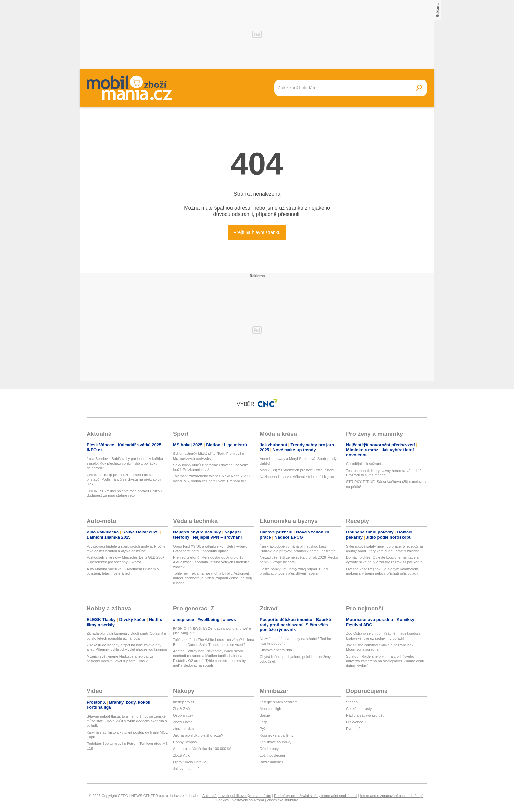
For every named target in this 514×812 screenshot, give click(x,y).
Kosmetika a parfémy (277, 735)
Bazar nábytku (271, 762)
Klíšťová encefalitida (276, 650)
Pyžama (266, 729)
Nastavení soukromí (248, 800)
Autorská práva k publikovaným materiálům (237, 796)
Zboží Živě (181, 709)
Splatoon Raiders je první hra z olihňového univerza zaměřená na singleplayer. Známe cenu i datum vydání (386, 661)
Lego (264, 722)
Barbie (265, 715)
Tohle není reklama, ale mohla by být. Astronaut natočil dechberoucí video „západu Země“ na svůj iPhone (212, 578)
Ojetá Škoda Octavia (190, 762)
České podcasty (359, 709)
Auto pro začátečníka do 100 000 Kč (202, 749)
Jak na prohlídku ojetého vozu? (198, 735)
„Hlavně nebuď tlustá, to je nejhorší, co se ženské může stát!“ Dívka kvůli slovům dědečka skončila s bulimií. (127, 721)
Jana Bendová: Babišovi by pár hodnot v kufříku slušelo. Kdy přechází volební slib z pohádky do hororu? (125, 464)
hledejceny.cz (184, 702)
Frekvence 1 (356, 722)
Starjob (352, 702)
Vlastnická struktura (283, 800)
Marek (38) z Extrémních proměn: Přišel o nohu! (298, 470)
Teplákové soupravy (276, 742)
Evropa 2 (353, 729)
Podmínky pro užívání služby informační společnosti (316, 796)
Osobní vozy (183, 715)
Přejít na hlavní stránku (257, 232)
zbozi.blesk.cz (184, 729)
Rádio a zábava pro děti (365, 715)
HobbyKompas (185, 742)
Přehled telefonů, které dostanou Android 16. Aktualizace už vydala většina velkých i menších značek (211, 562)
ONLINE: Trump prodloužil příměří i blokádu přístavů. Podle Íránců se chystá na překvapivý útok (124, 480)
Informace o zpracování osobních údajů (392, 796)
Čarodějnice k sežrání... (365, 464)
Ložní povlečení (272, 755)
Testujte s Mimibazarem (279, 702)
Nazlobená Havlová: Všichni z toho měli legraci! (298, 477)
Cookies (222, 800)
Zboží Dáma (183, 722)
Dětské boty (269, 749)
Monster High (270, 709)
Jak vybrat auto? (186, 769)
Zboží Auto (182, 755)
